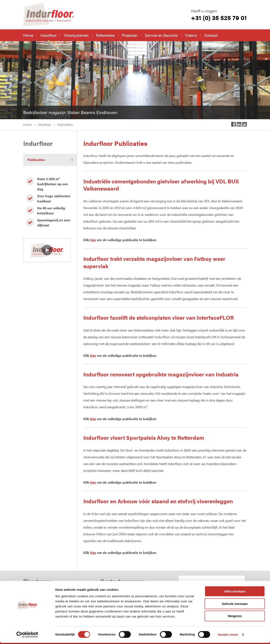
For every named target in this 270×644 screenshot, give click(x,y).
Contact (211, 35)
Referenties (105, 35)
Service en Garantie (161, 35)
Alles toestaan (235, 592)
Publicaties (36, 160)
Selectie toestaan (235, 605)
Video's (191, 35)
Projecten (130, 35)
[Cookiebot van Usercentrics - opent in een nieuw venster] (27, 636)
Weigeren (235, 617)
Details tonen (228, 636)
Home (28, 35)
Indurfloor (49, 35)
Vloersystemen (76, 35)
